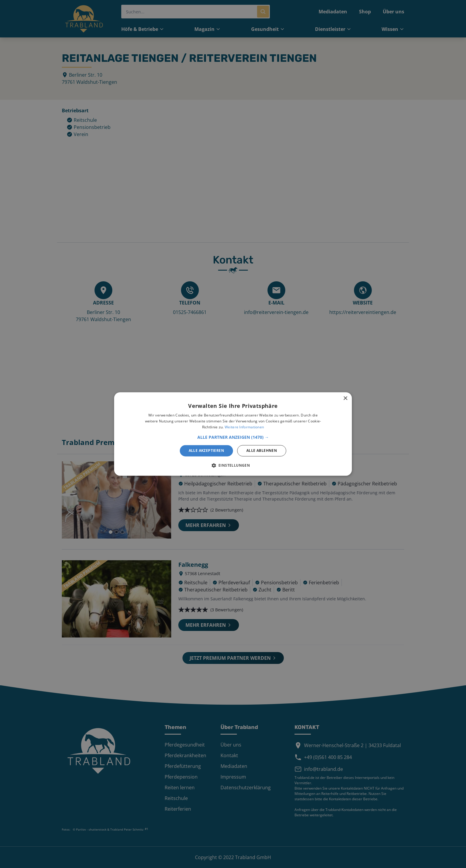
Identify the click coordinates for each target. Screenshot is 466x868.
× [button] (345, 399)
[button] (233, 437)
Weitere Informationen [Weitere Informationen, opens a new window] (244, 427)
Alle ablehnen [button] (262, 450)
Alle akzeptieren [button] (206, 450)
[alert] (233, 434)
